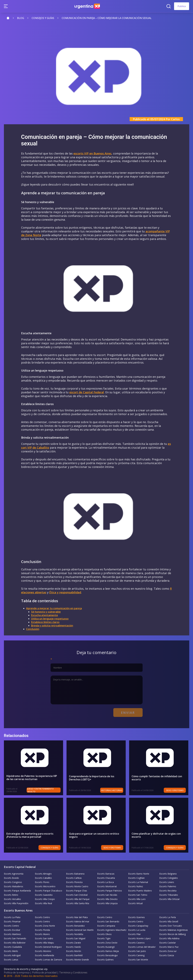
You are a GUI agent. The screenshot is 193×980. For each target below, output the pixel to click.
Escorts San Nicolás (107, 895)
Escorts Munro (42, 934)
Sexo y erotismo (176, 790)
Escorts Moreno (43, 951)
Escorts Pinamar (12, 921)
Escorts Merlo (11, 951)
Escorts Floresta (74, 882)
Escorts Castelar (168, 943)
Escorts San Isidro (44, 938)
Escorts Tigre (104, 938)
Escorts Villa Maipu (44, 943)
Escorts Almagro (43, 874)
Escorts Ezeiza (167, 955)
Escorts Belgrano (168, 874)
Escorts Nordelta (75, 934)
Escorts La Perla (168, 917)
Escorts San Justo (137, 951)
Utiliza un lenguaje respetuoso (50, 619)
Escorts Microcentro (45, 886)
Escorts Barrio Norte (139, 874)
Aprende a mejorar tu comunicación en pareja (54, 608)
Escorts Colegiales (169, 878)
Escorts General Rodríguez (48, 947)
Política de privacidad (44, 972)
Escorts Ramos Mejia (108, 951)
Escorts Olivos (104, 934)
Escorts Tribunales (169, 895)
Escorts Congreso (13, 882)
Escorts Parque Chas (77, 891)
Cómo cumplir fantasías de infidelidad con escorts (157, 778)
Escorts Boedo (11, 878)
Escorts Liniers (167, 882)
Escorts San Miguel (76, 938)
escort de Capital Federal (87, 392)
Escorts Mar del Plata (77, 917)
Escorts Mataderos (14, 886)
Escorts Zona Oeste (107, 943)
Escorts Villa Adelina (169, 938)
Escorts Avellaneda (44, 955)
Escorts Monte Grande (77, 960)
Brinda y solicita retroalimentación (52, 626)
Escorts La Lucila (137, 930)
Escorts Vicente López (139, 938)
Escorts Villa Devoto (107, 899)
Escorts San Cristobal (77, 895)
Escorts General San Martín (80, 930)
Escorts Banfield (74, 955)
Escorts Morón (74, 951)
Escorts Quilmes (105, 960)
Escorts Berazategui (107, 955)
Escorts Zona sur (168, 951)
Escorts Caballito (43, 878)
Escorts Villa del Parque (78, 899)
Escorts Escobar (12, 930)
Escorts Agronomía (14, 874)
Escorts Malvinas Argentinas (174, 930)
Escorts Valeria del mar (78, 921)
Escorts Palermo (168, 886)
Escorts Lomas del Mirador (142, 947)
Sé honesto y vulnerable (46, 612)
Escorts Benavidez (75, 926)
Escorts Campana (106, 926)
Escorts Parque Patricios (110, 891)
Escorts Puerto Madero (140, 891)
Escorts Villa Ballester (15, 943)
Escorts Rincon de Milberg (172, 934)
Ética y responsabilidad (65, 592)
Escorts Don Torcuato (171, 926)
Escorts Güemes (136, 917)
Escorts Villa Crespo (45, 899)
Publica (182, 6)
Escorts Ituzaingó (106, 947)
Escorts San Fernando (15, 938)
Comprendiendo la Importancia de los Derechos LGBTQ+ (92, 778)
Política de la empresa (17, 972)
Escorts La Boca (106, 882)
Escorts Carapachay (138, 926)
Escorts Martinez (12, 934)
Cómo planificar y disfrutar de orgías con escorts (156, 835)
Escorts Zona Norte (45, 926)
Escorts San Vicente (138, 960)
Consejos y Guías (50, 848)
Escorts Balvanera (75, 874)
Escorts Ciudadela (13, 947)
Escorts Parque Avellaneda (17, 891)
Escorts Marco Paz (169, 947)
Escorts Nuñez (136, 886)
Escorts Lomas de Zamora (48, 960)
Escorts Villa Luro (137, 899)
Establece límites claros (45, 622)
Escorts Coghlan (136, 878)
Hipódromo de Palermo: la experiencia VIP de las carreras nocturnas (34, 778)
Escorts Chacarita (106, 878)
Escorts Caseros (136, 943)
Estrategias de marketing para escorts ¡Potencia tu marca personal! (30, 835)
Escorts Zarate (73, 943)
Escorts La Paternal (138, 882)
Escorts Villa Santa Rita (78, 903)
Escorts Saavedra (44, 895)
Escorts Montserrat (107, 886)
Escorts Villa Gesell (169, 921)
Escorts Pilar (134, 934)
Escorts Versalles (12, 899)
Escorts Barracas (106, 874)
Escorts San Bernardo (108, 921)
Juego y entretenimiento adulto (41, 790)
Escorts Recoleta (168, 891)
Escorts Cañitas (74, 878)
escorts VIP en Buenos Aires (92, 153)
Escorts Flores (42, 882)
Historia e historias (113, 790)
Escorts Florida (42, 930)
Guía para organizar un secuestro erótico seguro (94, 835)
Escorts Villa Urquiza (107, 903)
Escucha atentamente (45, 615)
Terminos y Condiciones (73, 972)
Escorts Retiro (11, 895)
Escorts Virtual (135, 903)
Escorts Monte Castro (77, 886)
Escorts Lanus (11, 960)
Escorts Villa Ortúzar (170, 899)
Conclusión (33, 629)
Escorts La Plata (12, 917)
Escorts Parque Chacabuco (49, 891)
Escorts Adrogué (12, 955)
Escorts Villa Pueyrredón (16, 903)
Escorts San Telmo (138, 895)
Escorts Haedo (73, 947)
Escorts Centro (42, 917)
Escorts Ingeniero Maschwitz (112, 930)
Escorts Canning (136, 955)
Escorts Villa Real (43, 903)
